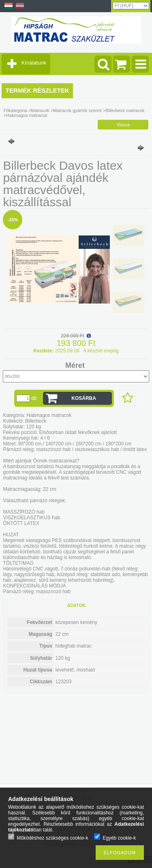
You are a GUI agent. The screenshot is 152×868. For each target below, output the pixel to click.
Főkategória (15, 110)
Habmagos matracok (27, 115)
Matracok (40, 110)
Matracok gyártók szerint (77, 110)
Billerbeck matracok (125, 110)
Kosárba (84, 398)
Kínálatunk (34, 63)
